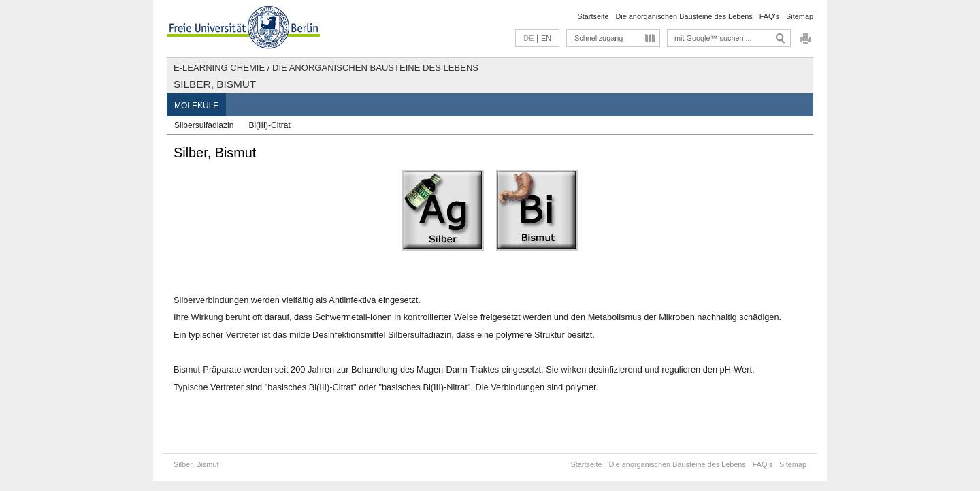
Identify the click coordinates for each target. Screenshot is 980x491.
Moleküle (196, 106)
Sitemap (800, 16)
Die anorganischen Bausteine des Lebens (684, 16)
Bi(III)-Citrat (269, 125)
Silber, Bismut (215, 84)
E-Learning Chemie (219, 68)
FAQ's (769, 16)
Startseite (593, 16)
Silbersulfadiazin (204, 125)
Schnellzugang (599, 38)
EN (546, 38)
